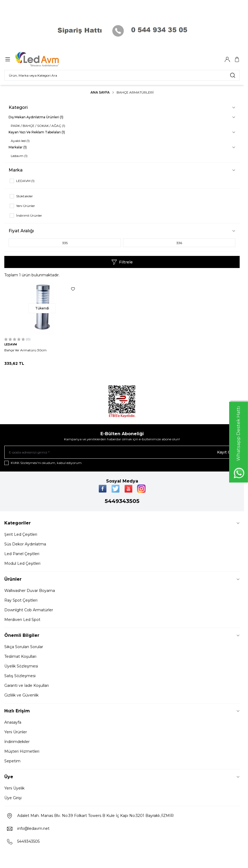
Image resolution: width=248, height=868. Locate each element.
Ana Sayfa (100, 92)
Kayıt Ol (225, 452)
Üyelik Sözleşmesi (21, 666)
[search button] (233, 75)
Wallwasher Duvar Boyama (30, 591)
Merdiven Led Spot (22, 620)
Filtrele (122, 262)
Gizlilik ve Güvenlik (21, 695)
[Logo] (41, 59)
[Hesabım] (227, 59)
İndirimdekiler (17, 742)
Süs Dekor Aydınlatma (25, 544)
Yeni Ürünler (16, 732)
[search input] (122, 75)
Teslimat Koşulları (20, 656)
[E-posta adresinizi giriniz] (122, 452)
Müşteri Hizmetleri (22, 751)
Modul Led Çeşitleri (22, 563)
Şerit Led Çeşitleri (21, 534)
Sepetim (12, 761)
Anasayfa (13, 722)
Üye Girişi (13, 798)
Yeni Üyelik (14, 788)
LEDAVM (11, 344)
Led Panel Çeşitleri (22, 554)
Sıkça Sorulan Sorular (24, 647)
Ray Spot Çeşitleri (21, 600)
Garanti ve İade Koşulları (27, 685)
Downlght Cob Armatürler (29, 610)
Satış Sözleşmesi (20, 676)
